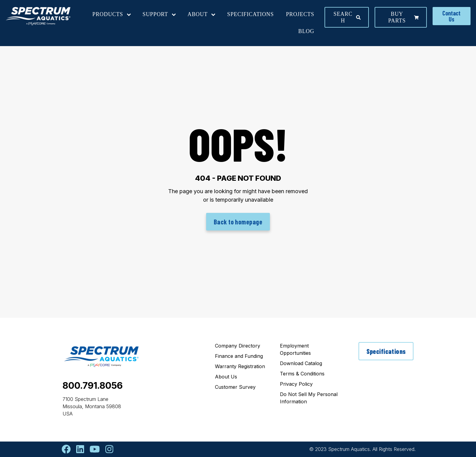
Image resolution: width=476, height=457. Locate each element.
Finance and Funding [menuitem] (239, 356)
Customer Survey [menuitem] (235, 387)
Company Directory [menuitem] (238, 346)
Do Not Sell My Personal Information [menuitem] (309, 398)
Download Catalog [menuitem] (301, 363)
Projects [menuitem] (300, 14)
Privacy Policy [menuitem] (296, 384)
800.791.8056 (93, 385)
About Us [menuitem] (226, 377)
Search (347, 17)
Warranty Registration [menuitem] (240, 366)
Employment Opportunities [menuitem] (295, 349)
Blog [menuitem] (306, 31)
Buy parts (403, 17)
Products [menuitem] (108, 14)
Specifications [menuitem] (250, 14)
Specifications (386, 351)
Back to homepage (238, 222)
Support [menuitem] (155, 14)
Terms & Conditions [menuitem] (302, 374)
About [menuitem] (198, 14)
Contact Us (451, 16)
